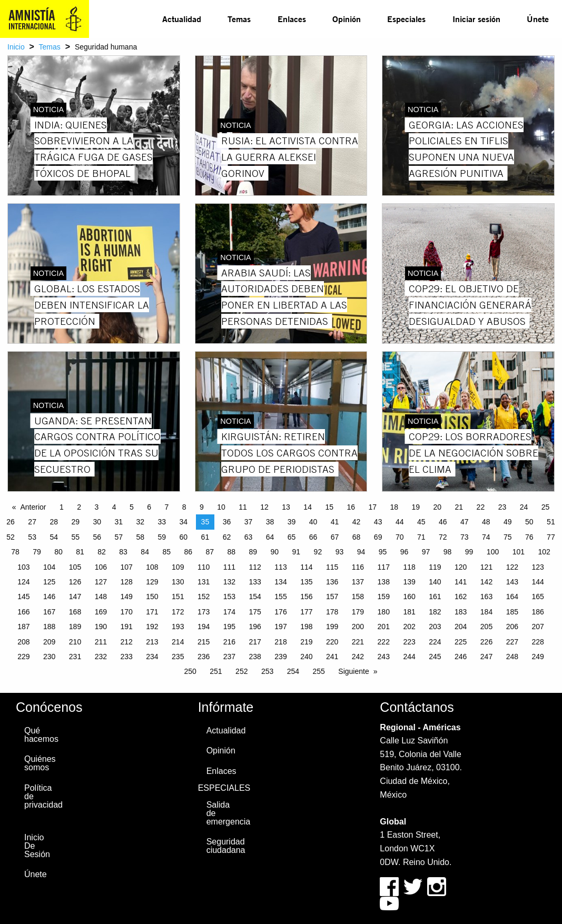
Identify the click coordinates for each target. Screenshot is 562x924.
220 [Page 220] (332, 642)
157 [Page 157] (332, 597)
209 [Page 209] (49, 642)
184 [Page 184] (486, 612)
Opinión (347, 19)
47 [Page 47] (465, 522)
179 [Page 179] (358, 612)
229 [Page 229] (23, 657)
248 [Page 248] (512, 657)
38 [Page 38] (270, 522)
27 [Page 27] (32, 522)
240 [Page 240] (306, 657)
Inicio (16, 47)
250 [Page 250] (190, 671)
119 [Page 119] (435, 567)
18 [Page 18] (394, 507)
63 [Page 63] (249, 537)
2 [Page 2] (79, 507)
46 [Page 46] (443, 522)
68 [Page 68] (357, 537)
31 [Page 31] (119, 522)
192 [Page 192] (152, 627)
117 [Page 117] (384, 567)
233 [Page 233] (126, 657)
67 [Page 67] (335, 537)
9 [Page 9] (202, 507)
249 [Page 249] (538, 657)
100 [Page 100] (493, 552)
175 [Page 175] (255, 612)
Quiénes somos (40, 763)
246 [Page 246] (461, 657)
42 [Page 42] (357, 522)
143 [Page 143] (512, 582)
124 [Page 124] (23, 582)
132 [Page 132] (229, 582)
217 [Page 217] (255, 642)
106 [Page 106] (101, 567)
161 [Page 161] (435, 597)
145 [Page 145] (23, 597)
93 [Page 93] (340, 552)
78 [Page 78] (15, 552)
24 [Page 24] (524, 507)
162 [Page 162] (461, 597)
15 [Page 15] (329, 507)
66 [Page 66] (313, 537)
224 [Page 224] (435, 642)
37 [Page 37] (249, 522)
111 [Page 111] (229, 567)
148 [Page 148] (101, 597)
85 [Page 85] (166, 552)
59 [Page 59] (162, 537)
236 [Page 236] (204, 657)
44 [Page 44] (400, 522)
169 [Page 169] (101, 612)
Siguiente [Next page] (353, 671)
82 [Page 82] (102, 552)
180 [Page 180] (384, 612)
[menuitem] (182, 19)
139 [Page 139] (409, 582)
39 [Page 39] (292, 522)
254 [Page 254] (293, 671)
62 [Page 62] (227, 537)
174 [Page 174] (229, 612)
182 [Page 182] (435, 612)
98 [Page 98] (448, 552)
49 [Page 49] (508, 522)
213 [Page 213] (152, 642)
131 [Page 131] (204, 582)
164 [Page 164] (512, 597)
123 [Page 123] (538, 567)
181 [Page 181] (409, 612)
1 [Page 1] (62, 507)
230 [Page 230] (49, 657)
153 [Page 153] (229, 597)
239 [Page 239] (280, 657)
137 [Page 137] (358, 582)
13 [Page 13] (286, 507)
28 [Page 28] (54, 522)
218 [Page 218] (280, 642)
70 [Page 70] (400, 537)
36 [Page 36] (227, 522)
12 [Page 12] (264, 507)
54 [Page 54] (54, 537)
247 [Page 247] (486, 657)
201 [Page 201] (384, 627)
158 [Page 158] (358, 597)
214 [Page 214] (178, 642)
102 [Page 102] (544, 552)
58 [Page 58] (141, 537)
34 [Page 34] (184, 522)
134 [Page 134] (280, 582)
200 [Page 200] (358, 627)
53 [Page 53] (32, 537)
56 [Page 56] (97, 537)
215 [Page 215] (204, 642)
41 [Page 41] (335, 522)
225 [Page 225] (461, 642)
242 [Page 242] (358, 657)
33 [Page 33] (162, 522)
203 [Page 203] (435, 627)
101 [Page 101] (519, 552)
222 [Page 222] (384, 642)
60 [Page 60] (184, 537)
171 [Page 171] (152, 612)
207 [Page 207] (538, 627)
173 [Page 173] (204, 612)
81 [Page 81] (80, 552)
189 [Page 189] (75, 627)
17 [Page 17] (372, 507)
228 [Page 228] (538, 642)
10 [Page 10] (221, 507)
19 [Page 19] (416, 507)
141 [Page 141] (461, 582)
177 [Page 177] (306, 612)
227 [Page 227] (512, 642)
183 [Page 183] (461, 612)
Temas (239, 19)
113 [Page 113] (280, 567)
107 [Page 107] (126, 567)
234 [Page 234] (152, 657)
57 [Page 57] (119, 537)
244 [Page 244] (409, 657)
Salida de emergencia (223, 813)
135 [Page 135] (306, 582)
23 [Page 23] (502, 507)
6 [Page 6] (149, 507)
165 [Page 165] (538, 597)
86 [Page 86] (188, 552)
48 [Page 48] (486, 522)
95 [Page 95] (383, 552)
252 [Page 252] (241, 671)
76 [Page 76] (529, 537)
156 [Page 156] (306, 597)
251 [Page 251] (216, 671)
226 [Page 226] (486, 642)
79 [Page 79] (37, 552)
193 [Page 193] (178, 627)
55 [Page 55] (75, 537)
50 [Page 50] (529, 522)
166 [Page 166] (23, 612)
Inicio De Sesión (37, 846)
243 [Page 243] (384, 657)
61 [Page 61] (205, 537)
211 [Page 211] (101, 642)
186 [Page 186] (538, 612)
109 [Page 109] (178, 567)
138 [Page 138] (384, 582)
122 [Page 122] (512, 567)
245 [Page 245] (435, 657)
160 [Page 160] (409, 597)
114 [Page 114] (306, 567)
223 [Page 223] (409, 642)
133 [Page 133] (255, 582)
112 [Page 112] (255, 567)
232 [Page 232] (101, 657)
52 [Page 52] (11, 537)
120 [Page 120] (461, 567)
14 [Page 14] (308, 507)
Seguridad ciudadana (223, 846)
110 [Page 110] (204, 567)
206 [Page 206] (512, 627)
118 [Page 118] (409, 567)
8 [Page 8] (184, 507)
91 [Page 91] (297, 552)
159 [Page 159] (384, 597)
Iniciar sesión (476, 19)
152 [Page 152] (204, 597)
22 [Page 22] (481, 507)
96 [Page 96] (405, 552)
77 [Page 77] (551, 537)
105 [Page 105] (75, 567)
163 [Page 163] (486, 597)
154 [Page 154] (255, 597)
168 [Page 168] (75, 612)
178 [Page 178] (332, 612)
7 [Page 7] (166, 507)
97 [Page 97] (426, 552)
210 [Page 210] (75, 642)
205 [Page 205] (486, 627)
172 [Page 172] (178, 612)
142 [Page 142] (486, 582)
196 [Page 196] (255, 627)
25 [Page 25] (546, 507)
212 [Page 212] (126, 642)
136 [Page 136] (332, 582)
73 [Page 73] (465, 537)
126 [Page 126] (75, 582)
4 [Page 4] (114, 507)
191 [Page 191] (126, 627)
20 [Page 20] (438, 507)
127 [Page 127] (101, 582)
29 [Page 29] (75, 522)
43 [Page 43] (378, 522)
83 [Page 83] (123, 552)
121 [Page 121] (486, 567)
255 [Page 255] (319, 671)
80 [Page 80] (58, 552)
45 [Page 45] (421, 522)
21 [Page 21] (459, 507)
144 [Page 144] (538, 582)
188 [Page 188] (49, 627)
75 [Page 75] (508, 537)
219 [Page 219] (306, 642)
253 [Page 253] (267, 671)
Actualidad (182, 19)
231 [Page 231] (75, 657)
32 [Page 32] (141, 522)
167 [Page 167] (49, 612)
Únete (538, 19)
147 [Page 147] (75, 597)
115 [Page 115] (332, 567)
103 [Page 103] (23, 567)
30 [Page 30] (97, 522)
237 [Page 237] (229, 657)
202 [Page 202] (409, 627)
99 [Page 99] (469, 552)
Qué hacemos (41, 735)
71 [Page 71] (421, 537)
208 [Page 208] (23, 642)
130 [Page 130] (178, 582)
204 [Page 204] (461, 627)
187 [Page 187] (23, 627)
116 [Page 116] (358, 567)
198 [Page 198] (306, 627)
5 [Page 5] (132, 507)
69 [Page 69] (378, 537)
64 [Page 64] (270, 537)
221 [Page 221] (358, 642)
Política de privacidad (41, 796)
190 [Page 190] (101, 627)
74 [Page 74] (486, 537)
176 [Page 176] (280, 612)
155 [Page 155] (280, 597)
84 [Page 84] (145, 552)
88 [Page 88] (231, 552)
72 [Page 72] (443, 537)
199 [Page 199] (332, 627)
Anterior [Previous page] (33, 507)
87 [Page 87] (210, 552)
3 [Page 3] (96, 507)
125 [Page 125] (49, 582)
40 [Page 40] (313, 522)
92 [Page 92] (318, 552)
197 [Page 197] (280, 627)
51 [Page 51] (551, 522)
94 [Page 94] (361, 552)
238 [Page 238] (255, 657)
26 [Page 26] (11, 522)
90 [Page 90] (275, 552)
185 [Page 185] (512, 612)
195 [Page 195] (229, 627)
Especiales (406, 19)
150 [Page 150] (152, 597)
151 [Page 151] (178, 597)
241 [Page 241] (332, 657)
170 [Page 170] (126, 612)
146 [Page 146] (49, 597)
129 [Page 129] (152, 582)
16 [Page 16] (351, 507)
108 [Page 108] (152, 567)
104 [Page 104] (49, 567)
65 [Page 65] (292, 537)
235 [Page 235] (178, 657)
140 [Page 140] (435, 582)
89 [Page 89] (253, 552)
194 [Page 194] (204, 627)
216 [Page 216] (229, 642)
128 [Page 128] (126, 582)
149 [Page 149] (126, 597)
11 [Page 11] (243, 507)
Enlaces (292, 19)
